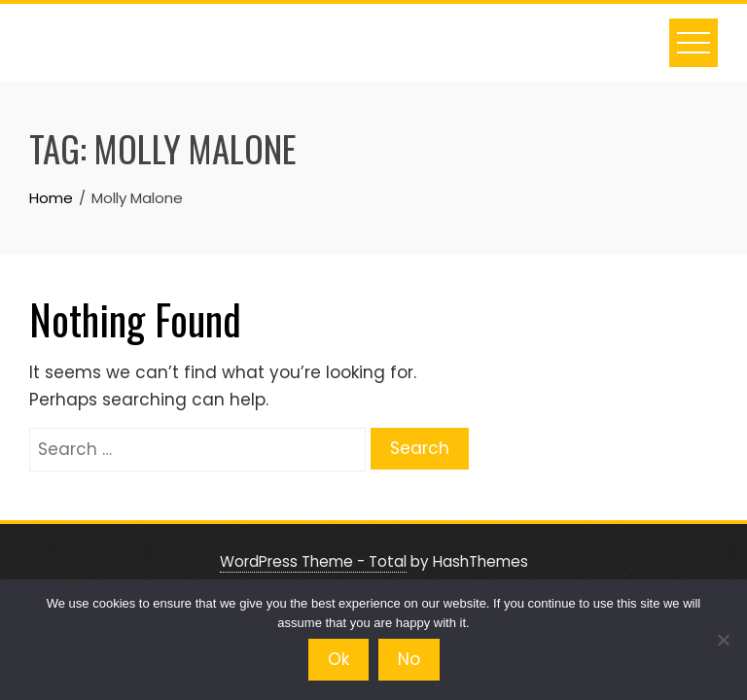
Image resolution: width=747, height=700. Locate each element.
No (409, 659)
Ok (338, 659)
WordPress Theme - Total (313, 561)
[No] (723, 640)
